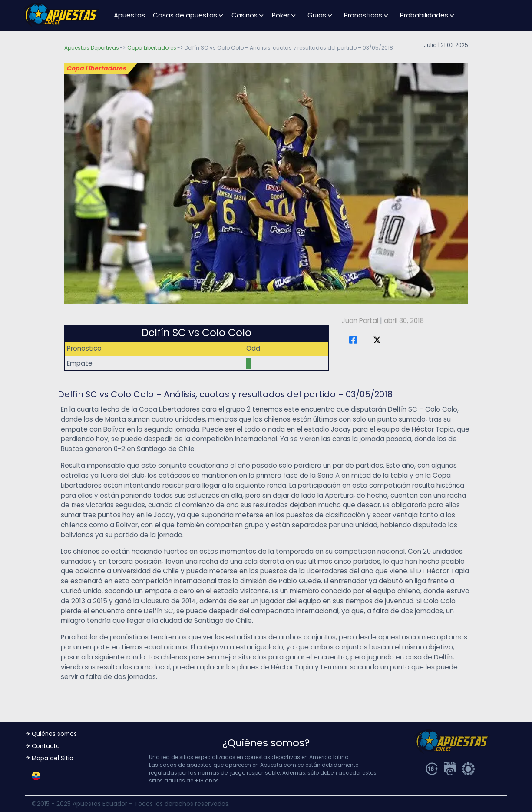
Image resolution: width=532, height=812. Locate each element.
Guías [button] (317, 15)
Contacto (46, 746)
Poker (281, 15)
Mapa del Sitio (53, 758)
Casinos (245, 15)
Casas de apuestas (185, 15)
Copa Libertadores (152, 48)
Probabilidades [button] (424, 15)
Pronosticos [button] (363, 15)
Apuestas (129, 15)
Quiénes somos (54, 734)
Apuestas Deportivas (92, 48)
